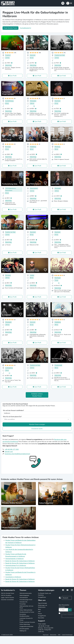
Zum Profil (13, 76)
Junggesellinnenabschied (26, 626)
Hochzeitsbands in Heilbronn (14, 559)
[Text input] (63, 610)
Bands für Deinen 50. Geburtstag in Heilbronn (20, 561)
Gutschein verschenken (7, 600)
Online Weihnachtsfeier (26, 610)
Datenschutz (53, 635)
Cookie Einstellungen (67, 635)
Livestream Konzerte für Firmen (26, 619)
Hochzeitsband (24, 598)
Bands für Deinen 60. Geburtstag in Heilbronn (20, 563)
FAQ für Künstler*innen (8, 593)
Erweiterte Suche (37, 429)
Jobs (39, 612)
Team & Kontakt (42, 603)
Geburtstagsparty (24, 595)
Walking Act (23, 631)
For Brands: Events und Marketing (44, 594)
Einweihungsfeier (24, 629)
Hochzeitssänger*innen (26, 600)
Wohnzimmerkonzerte (26, 593)
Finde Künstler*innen (10, 28)
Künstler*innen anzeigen (37, 424)
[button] (69, 3)
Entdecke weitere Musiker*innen (37, 395)
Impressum (46, 635)
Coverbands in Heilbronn (13, 577)
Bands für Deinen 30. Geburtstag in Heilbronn (20, 579)
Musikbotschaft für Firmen (27, 612)
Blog (39, 609)
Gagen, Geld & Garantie (7, 598)
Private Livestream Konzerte (27, 622)
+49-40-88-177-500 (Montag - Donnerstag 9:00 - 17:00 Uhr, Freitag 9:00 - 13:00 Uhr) (46, 629)
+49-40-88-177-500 (12, 449)
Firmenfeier (23, 604)
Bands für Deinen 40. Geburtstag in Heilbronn (20, 581)
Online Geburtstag (25, 624)
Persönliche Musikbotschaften (24, 615)
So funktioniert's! (26, 28)
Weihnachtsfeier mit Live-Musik (27, 607)
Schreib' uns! (9, 452)
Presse (40, 614)
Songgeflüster (42, 597)
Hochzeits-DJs (23, 602)
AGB (59, 635)
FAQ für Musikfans (6, 595)
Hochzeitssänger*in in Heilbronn (16, 565)
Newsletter (41, 618)
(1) (9, 373)
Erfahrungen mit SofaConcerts (43, 606)
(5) (34, 106)
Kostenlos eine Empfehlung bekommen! (17, 454)
